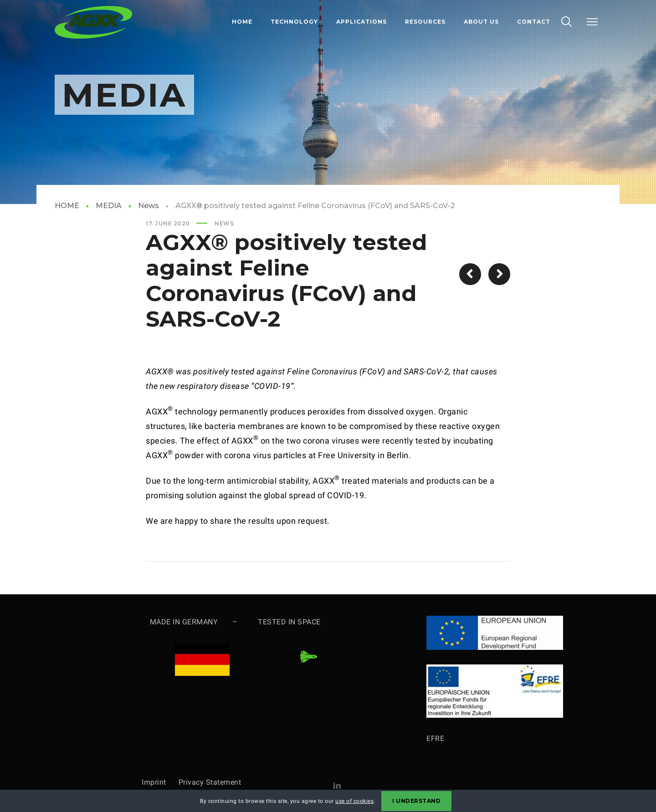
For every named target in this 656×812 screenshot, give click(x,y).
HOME (67, 206)
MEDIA (109, 206)
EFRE (435, 738)
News (149, 206)
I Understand (416, 801)
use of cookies (354, 801)
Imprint (160, 782)
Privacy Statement (210, 782)
